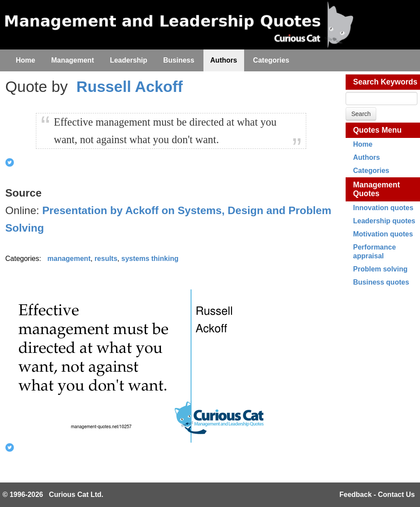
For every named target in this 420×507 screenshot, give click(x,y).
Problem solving (380, 269)
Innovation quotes (383, 208)
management (69, 259)
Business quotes (381, 282)
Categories (371, 171)
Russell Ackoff (130, 86)
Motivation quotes (383, 234)
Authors (366, 157)
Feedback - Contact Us (377, 495)
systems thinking (150, 259)
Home (363, 144)
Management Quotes (376, 189)
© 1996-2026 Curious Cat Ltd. (53, 495)
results (106, 259)
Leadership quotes (384, 221)
